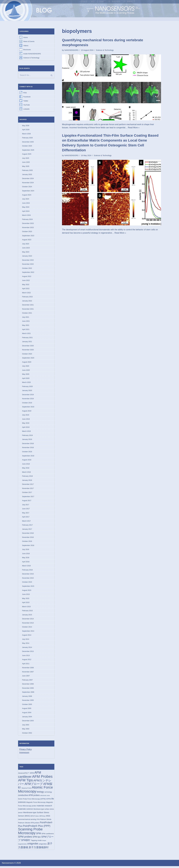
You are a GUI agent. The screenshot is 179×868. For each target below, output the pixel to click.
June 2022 (26, 281)
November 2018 (28, 448)
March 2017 (26, 522)
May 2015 (26, 600)
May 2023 (26, 252)
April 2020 (26, 379)
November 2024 (28, 183)
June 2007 (26, 677)
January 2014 (27, 649)
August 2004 (27, 714)
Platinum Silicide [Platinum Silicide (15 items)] (46, 821)
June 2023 (26, 248)
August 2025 (27, 154)
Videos (26, 46)
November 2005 (28, 702)
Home (26, 37)
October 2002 (27, 734)
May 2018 (26, 469)
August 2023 (27, 240)
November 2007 (28, 673)
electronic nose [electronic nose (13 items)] (45, 797)
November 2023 (28, 228)
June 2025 (26, 162)
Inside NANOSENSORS (32, 54)
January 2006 (27, 698)
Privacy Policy (26, 751)
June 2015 (26, 596)
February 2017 (27, 526)
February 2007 (27, 681)
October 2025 (27, 146)
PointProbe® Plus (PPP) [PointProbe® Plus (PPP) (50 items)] (37, 828)
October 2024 (27, 187)
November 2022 (28, 265)
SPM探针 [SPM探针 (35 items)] (26, 842)
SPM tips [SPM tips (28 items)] (37, 839)
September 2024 (28, 191)
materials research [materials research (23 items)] (44, 807)
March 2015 (26, 608)
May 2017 (26, 514)
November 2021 (28, 310)
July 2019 (26, 416)
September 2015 (28, 587)
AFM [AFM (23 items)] (32, 775)
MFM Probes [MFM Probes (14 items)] (35, 818)
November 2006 (28, 690)
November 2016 (28, 538)
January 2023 (27, 256)
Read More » (134, 128)
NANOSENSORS (71, 50)
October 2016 (27, 542)
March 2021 (26, 334)
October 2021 (27, 314)
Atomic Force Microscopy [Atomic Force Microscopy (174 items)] (35, 791)
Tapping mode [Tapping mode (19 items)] (36, 842)
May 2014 (26, 645)
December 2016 (28, 534)
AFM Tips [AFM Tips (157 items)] (25, 782)
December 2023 (28, 224)
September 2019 (28, 408)
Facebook (27, 97)
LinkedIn (26, 109)
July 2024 (26, 199)
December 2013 (28, 653)
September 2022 (28, 273)
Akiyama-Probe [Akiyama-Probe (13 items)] (26, 790)
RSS (25, 93)
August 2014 (27, 636)
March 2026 (26, 134)
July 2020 (26, 367)
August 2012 (27, 661)
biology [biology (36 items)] (40, 793)
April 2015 (26, 604)
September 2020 (28, 359)
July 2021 (26, 318)
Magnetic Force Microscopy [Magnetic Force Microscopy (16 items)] (36, 804)
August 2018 (27, 461)
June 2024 (26, 203)
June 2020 (26, 371)
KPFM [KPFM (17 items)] (49, 801)
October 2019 (27, 403)
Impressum (24, 754)
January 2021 (27, 342)
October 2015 (27, 583)
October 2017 (27, 493)
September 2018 (28, 457)
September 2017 (28, 497)
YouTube (27, 105)
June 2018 (26, 465)
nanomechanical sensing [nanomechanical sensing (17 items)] (27, 821)
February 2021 (27, 338)
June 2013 (26, 657)
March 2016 (26, 567)
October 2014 (27, 628)
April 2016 (26, 563)
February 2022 (27, 297)
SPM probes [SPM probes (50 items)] (25, 839)
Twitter (26, 101)
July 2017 (26, 506)
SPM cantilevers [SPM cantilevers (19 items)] (48, 835)
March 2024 (26, 216)
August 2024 (27, 195)
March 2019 (26, 432)
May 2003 (26, 730)
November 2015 (28, 579)
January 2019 (27, 440)
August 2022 (27, 277)
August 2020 (27, 363)
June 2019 (26, 420)
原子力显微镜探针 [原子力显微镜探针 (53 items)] (39, 849)
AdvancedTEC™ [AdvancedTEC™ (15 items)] (24, 775)
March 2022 (26, 293)
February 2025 (27, 171)
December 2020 (28, 346)
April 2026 (26, 130)
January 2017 (27, 530)
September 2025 (28, 150)
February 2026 (27, 138)
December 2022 (28, 261)
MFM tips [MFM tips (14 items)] (42, 818)
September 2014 (28, 632)
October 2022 (27, 269)
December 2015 (28, 575)
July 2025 (26, 158)
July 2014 (26, 641)
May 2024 (26, 207)
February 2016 (27, 571)
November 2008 (28, 669)
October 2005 (27, 706)
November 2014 (28, 624)
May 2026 (26, 126)
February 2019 (27, 436)
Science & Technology (31, 58)
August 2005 (27, 710)
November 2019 (28, 399)
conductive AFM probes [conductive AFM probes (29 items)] (29, 797)
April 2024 (26, 211)
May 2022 (26, 285)
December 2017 (28, 485)
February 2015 (27, 612)
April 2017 (26, 518)
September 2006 (28, 694)
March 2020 (26, 383)
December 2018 (28, 444)
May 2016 (26, 559)
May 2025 (26, 167)
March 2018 (26, 473)
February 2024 (27, 220)
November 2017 (28, 489)
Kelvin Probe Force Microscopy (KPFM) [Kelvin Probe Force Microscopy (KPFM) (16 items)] (32, 801)
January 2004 (27, 718)
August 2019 (27, 412)
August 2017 (27, 502)
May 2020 (26, 375)
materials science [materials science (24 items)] (25, 811)
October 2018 (27, 452)
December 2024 (28, 179)
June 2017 (26, 510)
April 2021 (26, 330)
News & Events (29, 41)
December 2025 (28, 142)
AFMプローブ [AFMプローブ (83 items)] (34, 786)
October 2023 (27, 232)
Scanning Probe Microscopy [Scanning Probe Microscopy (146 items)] (30, 833)
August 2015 (27, 592)
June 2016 (26, 555)
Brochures (27, 50)
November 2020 (28, 350)
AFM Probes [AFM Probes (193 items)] (42, 778)
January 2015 (27, 616)
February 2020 (27, 387)
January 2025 (27, 175)
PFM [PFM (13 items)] (38, 821)
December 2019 (28, 395)
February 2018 (27, 477)
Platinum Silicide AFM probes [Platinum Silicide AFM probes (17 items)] (29, 825)
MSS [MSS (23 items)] (48, 818)
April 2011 (26, 665)
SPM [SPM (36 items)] (38, 835)
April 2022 (26, 289)
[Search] (36, 75)
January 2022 (27, 301)
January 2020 (27, 391)
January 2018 (27, 481)
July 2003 (26, 726)
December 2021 (28, 305)
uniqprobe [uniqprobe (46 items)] (33, 845)
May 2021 (26, 326)
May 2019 (26, 424)
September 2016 (28, 547)
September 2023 (28, 236)
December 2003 (28, 722)
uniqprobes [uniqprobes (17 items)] (43, 846)
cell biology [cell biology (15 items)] (48, 794)
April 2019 (26, 428)
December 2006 (28, 685)
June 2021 (26, 322)
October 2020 (27, 354)
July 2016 (26, 551)
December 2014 (28, 620)
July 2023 (26, 244)
